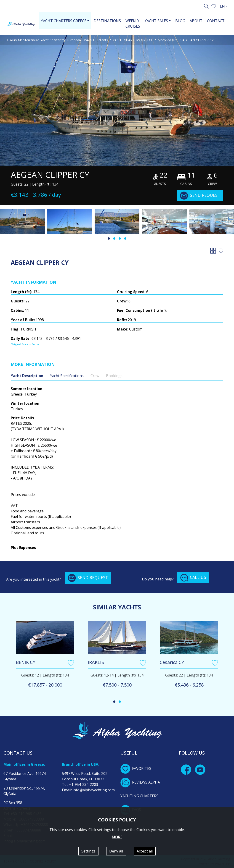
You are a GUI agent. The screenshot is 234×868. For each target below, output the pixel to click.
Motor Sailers (168, 40)
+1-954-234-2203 (84, 784)
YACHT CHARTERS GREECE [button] (64, 21)
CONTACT (216, 21)
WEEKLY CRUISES (133, 24)
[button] (214, 6)
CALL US (193, 578)
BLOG (180, 21)
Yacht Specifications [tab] (67, 376)
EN (222, 6)
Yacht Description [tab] (27, 376)
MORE (117, 837)
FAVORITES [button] (136, 768)
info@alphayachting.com (94, 790)
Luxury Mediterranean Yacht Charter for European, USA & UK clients (57, 40)
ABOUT (196, 21)
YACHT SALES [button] (156, 21)
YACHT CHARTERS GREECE (133, 40)
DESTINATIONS (107, 21)
